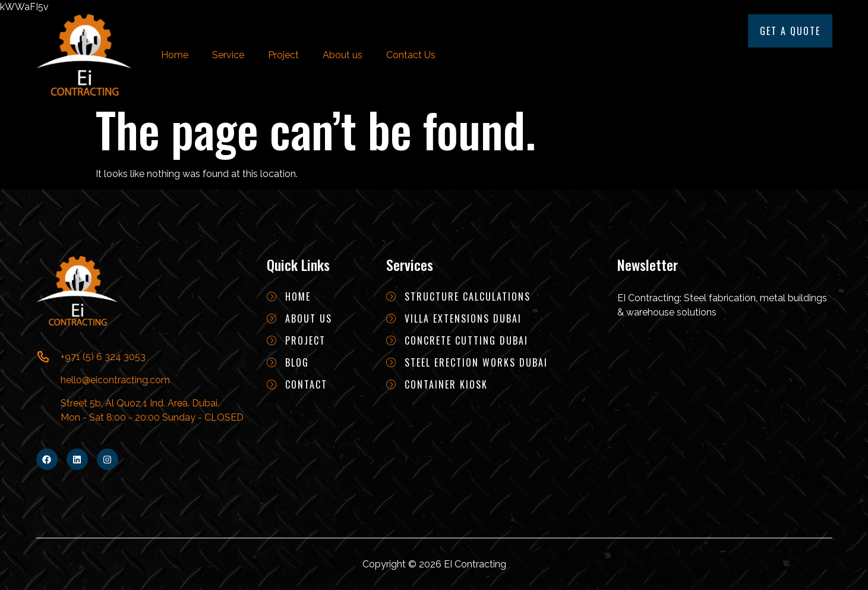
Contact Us (411, 55)
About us (343, 55)
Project (283, 55)
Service (228, 55)
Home (175, 55)
